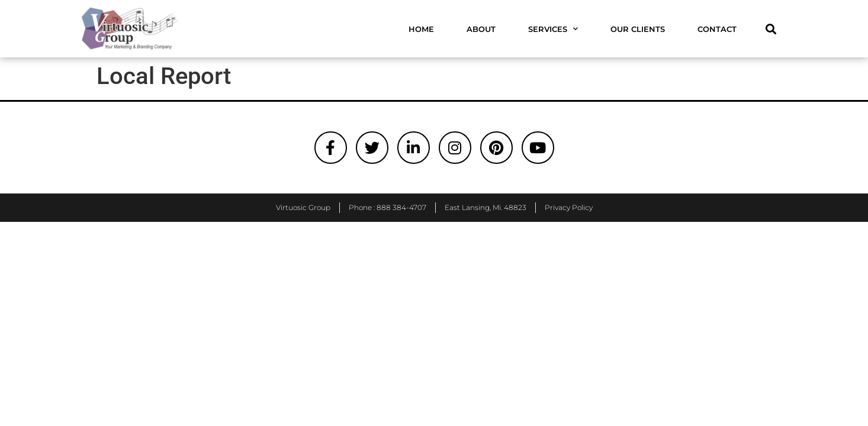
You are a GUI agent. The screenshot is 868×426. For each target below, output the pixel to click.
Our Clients (638, 29)
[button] (771, 29)
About (481, 29)
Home (421, 29)
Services (553, 29)
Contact (717, 29)
